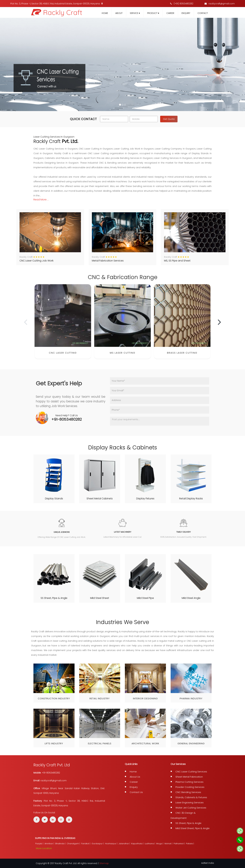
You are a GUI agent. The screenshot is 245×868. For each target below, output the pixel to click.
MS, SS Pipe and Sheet (177, 261)
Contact (203, 13)
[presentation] (26, 328)
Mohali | (169, 844)
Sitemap (104, 863)
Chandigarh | (74, 844)
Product (153, 13)
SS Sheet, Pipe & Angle (188, 823)
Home (105, 13)
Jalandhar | (125, 844)
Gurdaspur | (98, 844)
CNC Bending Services (188, 792)
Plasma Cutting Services (189, 782)
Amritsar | (50, 844)
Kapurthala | (138, 844)
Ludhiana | (150, 844)
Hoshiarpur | (111, 844)
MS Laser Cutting (123, 358)
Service (135, 13)
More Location (44, 848)
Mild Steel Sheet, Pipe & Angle (192, 828)
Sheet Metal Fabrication (189, 777)
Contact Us (136, 792)
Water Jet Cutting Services (191, 808)
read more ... (41, 200)
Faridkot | (86, 844)
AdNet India (208, 863)
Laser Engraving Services (190, 802)
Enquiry (186, 13)
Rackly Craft (26, 257)
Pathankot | (179, 844)
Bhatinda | (61, 844)
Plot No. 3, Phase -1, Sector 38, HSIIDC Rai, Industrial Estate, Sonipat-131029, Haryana (56, 4)
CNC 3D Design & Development (183, 815)
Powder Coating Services (190, 787)
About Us (135, 777)
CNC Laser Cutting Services (191, 772)
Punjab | (40, 844)
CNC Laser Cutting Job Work (36, 261)
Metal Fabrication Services (108, 261)
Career (170, 13)
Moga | (160, 844)
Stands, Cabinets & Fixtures (191, 797)
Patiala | (190, 844)
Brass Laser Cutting (182, 358)
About (119, 13)
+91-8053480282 (67, 419)
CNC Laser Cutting (63, 358)
